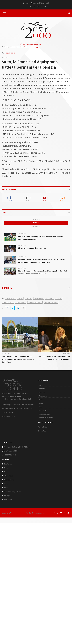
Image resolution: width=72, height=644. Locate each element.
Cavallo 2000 (17, 513)
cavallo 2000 (10, 298)
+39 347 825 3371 (10, 455)
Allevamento (9, 476)
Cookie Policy (43, 431)
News (6, 472)
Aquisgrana (39, 298)
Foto (41, 407)
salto (20, 298)
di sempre (36, 227)
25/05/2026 (22, 257)
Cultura (7, 484)
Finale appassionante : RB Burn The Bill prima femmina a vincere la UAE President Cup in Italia (18, 359)
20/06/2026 (66, 354)
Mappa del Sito (44, 414)
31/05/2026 (22, 234)
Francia (28, 298)
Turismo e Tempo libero (13, 492)
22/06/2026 (6, 354)
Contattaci (43, 410)
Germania (49, 298)
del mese (36, 223)
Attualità (42, 389)
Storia (6, 488)
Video (41, 403)
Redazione (43, 396)
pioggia (59, 298)
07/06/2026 (22, 245)
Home (5, 47)
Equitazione (14, 47)
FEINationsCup (8, 302)
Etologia (7, 496)
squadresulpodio (51, 302)
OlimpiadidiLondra (35, 302)
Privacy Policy (43, 427)
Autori (41, 400)
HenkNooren (21, 302)
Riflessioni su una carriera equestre (32, 248)
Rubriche (42, 392)
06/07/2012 (6, 57)
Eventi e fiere (9, 480)
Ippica (6, 468)
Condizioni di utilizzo (46, 418)
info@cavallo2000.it (11, 451)
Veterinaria (8, 500)
